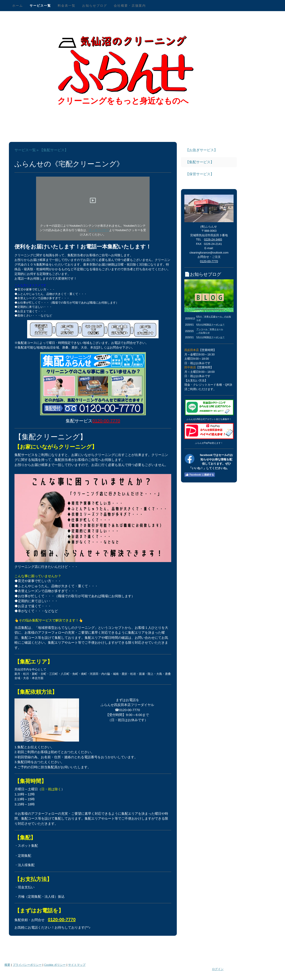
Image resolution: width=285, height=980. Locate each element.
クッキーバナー (99, 230)
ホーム (18, 6)
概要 (7, 965)
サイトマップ (77, 965)
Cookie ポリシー (55, 965)
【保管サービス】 (200, 174)
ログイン (218, 969)
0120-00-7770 (106, 421)
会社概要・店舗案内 (130, 6)
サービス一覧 (40, 6)
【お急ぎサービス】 (202, 150)
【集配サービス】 (200, 162)
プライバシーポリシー (27, 965)
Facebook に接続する (199, 475)
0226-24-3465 (213, 239)
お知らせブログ (95, 6)
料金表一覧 (67, 6)
